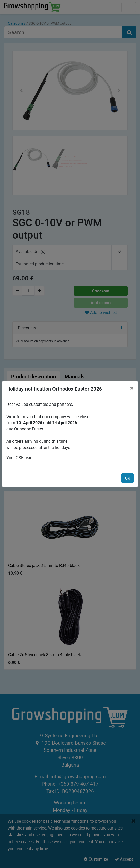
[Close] (132, 388)
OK (128, 478)
